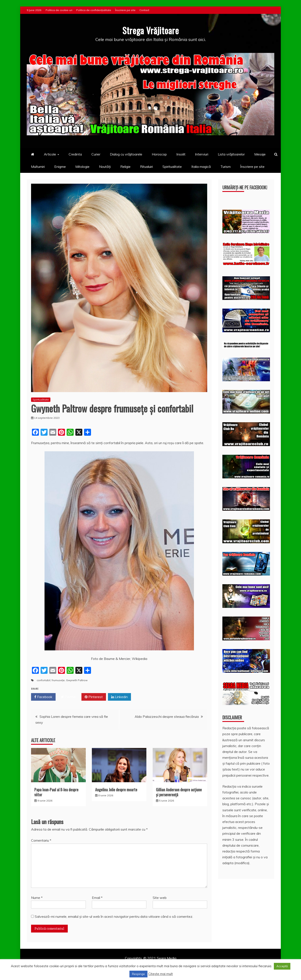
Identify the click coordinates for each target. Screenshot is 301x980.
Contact (144, 10)
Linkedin (119, 697)
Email (97, 897)
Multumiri (38, 166)
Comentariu (41, 840)
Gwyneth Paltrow (77, 680)
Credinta (75, 154)
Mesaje (260, 154)
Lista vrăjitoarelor (231, 154)
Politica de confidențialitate (94, 10)
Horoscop (159, 154)
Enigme (60, 166)
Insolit (181, 154)
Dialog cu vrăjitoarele (126, 154)
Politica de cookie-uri (59, 10)
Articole (50, 154)
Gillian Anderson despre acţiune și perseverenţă (179, 792)
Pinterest (94, 697)
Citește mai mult (161, 974)
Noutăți (105, 166)
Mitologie (82, 166)
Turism (226, 166)
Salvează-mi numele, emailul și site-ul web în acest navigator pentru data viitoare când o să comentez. (114, 916)
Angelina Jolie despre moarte (116, 789)
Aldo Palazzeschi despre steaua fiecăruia (167, 717)
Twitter (69, 697)
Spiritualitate (172, 166)
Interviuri (202, 154)
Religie (125, 166)
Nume (37, 897)
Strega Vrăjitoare (150, 30)
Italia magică (201, 166)
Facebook (43, 697)
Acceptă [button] (282, 966)
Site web (160, 897)
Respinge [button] (138, 974)
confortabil (44, 680)
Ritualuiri (146, 166)
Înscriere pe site (125, 10)
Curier (96, 154)
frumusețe (58, 680)
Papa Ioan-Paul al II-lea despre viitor (56, 792)
